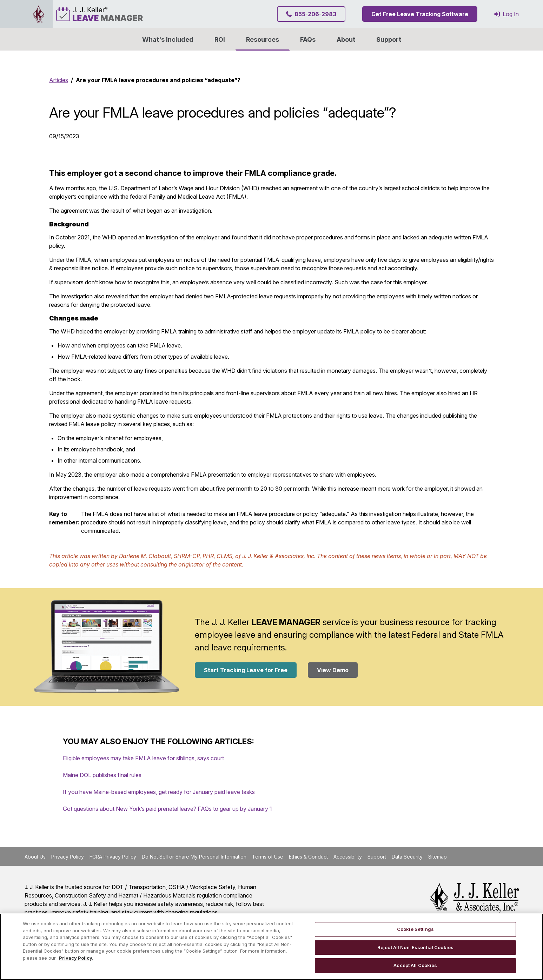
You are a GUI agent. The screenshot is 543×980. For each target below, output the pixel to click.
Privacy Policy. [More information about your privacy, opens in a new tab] (76, 958)
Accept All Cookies (415, 965)
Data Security (407, 857)
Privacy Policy (68, 857)
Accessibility (348, 857)
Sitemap (438, 857)
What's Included (168, 39)
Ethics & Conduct (308, 857)
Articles (59, 80)
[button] (346, 39)
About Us (35, 857)
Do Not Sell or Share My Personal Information (194, 857)
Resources (263, 39)
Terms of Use (268, 857)
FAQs (308, 39)
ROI (220, 39)
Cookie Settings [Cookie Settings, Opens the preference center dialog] (415, 929)
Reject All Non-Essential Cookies (415, 947)
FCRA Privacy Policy (113, 857)
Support (389, 39)
